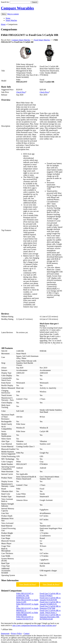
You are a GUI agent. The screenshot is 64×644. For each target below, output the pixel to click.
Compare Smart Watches (21, 40)
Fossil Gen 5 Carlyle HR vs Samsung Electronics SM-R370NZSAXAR (50, 617)
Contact (27, 633)
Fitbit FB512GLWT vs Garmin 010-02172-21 (25, 618)
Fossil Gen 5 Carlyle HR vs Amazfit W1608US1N (50, 603)
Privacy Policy (16, 633)
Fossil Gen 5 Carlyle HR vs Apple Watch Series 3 (50, 612)
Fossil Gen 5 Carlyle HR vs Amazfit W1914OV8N (50, 599)
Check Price (21, 92)
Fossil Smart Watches (42, 40)
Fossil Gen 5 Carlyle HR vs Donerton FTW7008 (50, 607)
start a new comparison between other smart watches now (34, 625)
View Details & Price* (28, 584)
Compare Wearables (17, 8)
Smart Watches (11, 20)
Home (8, 18)
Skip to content (13, 14)
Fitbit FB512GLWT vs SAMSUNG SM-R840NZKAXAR (25, 596)
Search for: (5, 2)
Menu (4, 14)
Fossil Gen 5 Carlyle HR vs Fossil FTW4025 (50, 595)
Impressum (5, 633)
